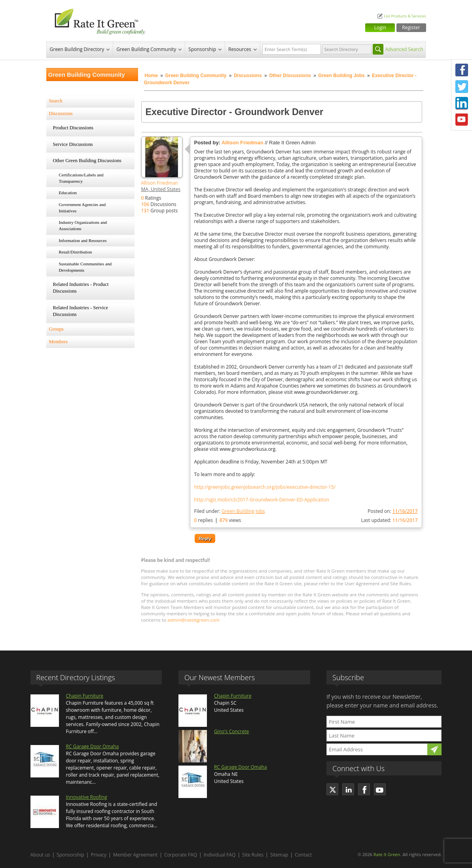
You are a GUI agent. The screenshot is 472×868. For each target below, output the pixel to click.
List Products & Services (405, 16)
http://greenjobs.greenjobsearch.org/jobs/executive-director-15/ (265, 487)
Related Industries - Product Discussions (81, 288)
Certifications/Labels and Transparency (81, 178)
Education (68, 193)
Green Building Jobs (341, 76)
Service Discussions (73, 144)
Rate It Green (387, 854)
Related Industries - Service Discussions (81, 311)
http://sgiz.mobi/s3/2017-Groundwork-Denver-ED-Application (262, 500)
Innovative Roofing (87, 797)
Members (59, 342)
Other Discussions (290, 76)
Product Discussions (73, 128)
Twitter (462, 87)
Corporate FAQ (181, 855)
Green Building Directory (77, 49)
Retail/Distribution (76, 252)
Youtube (462, 120)
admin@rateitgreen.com (193, 620)
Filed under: (230, 511)
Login (380, 27)
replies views (218, 520)
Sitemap (279, 855)
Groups (56, 329)
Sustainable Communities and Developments (85, 267)
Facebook (462, 70)
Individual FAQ (220, 855)
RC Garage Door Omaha (93, 746)
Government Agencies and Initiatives (82, 208)
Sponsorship (202, 49)
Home (151, 76)
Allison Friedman (160, 183)
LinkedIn (462, 103)
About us (40, 855)
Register (411, 27)
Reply (205, 538)
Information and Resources (83, 240)
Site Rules (253, 855)
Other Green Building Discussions (87, 161)
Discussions (248, 76)
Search (56, 101)
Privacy (99, 855)
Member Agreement (136, 855)
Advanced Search (404, 49)
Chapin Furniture (85, 696)
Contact (303, 855)
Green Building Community (146, 49)
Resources (240, 49)
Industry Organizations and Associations (83, 225)
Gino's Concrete (231, 731)
